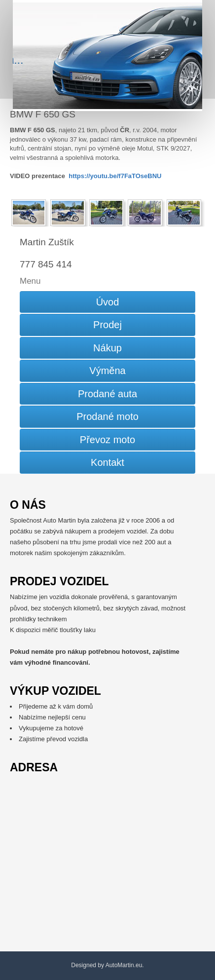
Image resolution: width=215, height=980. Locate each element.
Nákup (107, 348)
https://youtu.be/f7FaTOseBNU (115, 176)
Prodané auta (107, 394)
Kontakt (107, 462)
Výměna (107, 371)
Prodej (107, 325)
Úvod (108, 302)
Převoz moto (107, 440)
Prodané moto (107, 416)
